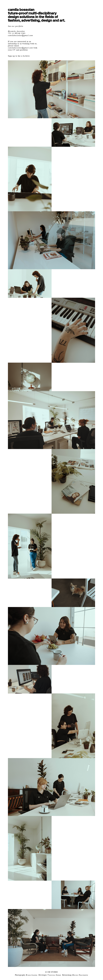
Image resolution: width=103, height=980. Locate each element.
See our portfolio (16, 26)
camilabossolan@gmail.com (20, 35)
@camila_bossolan (16, 31)
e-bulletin (25, 56)
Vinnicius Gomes (54, 975)
